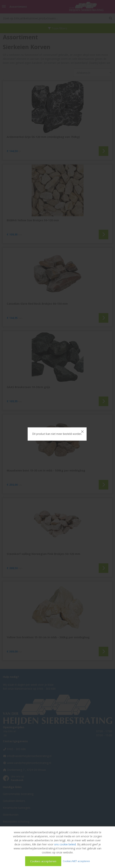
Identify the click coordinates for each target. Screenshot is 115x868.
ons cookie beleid (65, 844)
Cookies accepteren (43, 861)
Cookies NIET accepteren (76, 861)
